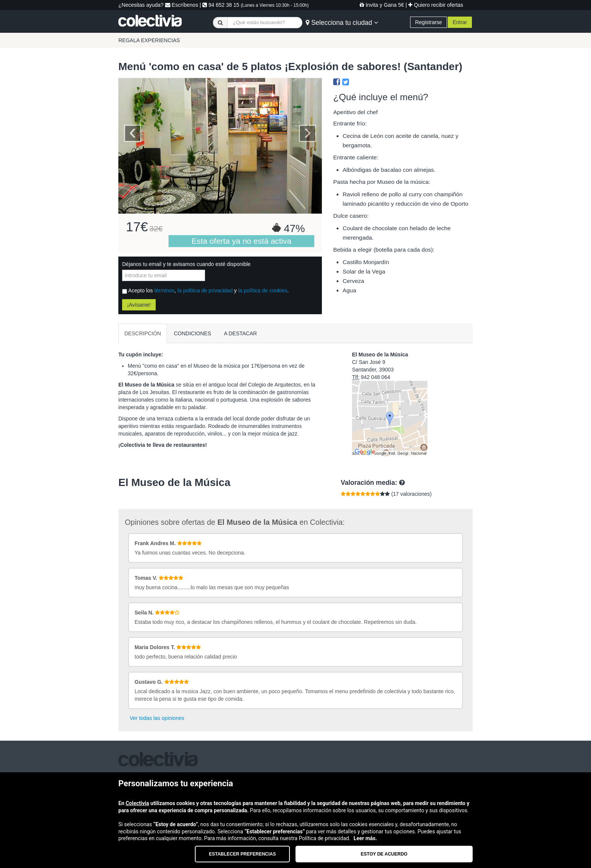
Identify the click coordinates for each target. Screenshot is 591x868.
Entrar (460, 22)
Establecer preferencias (242, 854)
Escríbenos (182, 5)
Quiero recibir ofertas (436, 5)
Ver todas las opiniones (157, 718)
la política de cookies (263, 290)
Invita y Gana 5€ (382, 5)
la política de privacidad (205, 290)
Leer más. (365, 838)
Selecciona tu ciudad (342, 23)
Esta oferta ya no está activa (241, 241)
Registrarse (429, 22)
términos (164, 290)
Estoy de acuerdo (384, 854)
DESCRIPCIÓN (143, 333)
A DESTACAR (240, 333)
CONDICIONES (192, 333)
